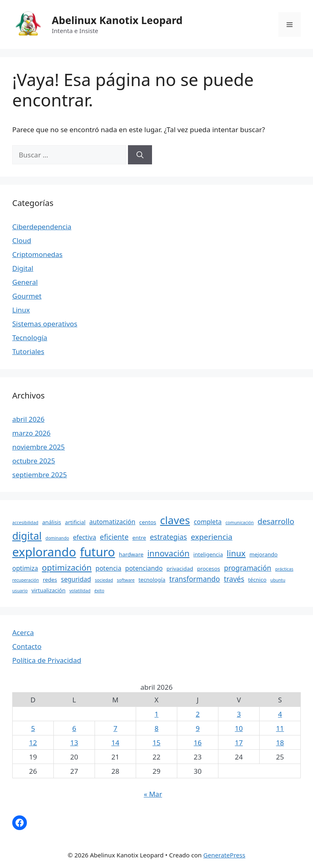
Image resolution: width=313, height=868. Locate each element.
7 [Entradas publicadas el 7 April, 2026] (115, 728)
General (25, 282)
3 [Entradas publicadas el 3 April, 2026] (239, 714)
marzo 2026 (31, 433)
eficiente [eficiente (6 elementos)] (114, 537)
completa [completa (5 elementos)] (208, 522)
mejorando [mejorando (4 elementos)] (263, 554)
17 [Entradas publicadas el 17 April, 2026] (239, 743)
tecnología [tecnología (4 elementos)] (152, 580)
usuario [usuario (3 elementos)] (20, 591)
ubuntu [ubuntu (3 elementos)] (278, 580)
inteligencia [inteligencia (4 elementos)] (208, 554)
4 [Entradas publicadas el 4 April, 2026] (280, 714)
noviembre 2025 (39, 447)
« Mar (153, 794)
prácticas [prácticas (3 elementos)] (284, 569)
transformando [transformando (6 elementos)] (195, 579)
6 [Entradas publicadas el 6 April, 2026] (74, 728)
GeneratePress (224, 855)
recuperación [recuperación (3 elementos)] (26, 580)
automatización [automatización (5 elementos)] (112, 522)
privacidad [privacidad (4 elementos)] (180, 569)
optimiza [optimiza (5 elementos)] (25, 568)
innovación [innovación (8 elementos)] (168, 553)
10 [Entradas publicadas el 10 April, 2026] (239, 728)
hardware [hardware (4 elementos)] (131, 554)
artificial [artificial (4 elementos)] (75, 522)
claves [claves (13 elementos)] (175, 520)
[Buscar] (140, 155)
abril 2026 (28, 419)
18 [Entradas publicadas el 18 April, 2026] (280, 743)
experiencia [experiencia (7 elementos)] (212, 537)
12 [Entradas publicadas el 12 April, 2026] (33, 743)
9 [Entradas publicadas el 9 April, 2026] (198, 728)
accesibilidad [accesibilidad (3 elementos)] (25, 523)
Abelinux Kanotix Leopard (117, 20)
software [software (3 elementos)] (126, 580)
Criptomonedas (37, 254)
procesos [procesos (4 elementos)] (208, 569)
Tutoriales (28, 351)
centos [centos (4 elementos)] (148, 522)
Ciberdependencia (42, 227)
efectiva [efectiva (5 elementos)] (85, 537)
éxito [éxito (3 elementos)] (99, 591)
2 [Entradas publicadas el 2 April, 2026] (198, 714)
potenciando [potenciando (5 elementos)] (144, 568)
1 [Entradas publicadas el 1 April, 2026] (156, 714)
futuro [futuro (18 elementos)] (97, 552)
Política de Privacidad (47, 660)
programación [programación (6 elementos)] (247, 568)
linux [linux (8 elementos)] (236, 553)
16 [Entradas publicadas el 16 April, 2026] (197, 743)
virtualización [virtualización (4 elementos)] (48, 590)
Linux (21, 310)
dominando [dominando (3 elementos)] (57, 538)
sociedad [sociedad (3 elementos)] (104, 580)
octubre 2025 (34, 461)
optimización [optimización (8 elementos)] (67, 567)
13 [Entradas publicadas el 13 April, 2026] (74, 743)
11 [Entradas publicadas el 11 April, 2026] (280, 728)
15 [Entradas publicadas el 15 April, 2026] (156, 743)
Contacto (27, 646)
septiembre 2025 (40, 475)
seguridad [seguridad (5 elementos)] (76, 579)
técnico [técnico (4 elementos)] (257, 580)
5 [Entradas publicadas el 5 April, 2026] (33, 728)
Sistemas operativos (45, 324)
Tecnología (30, 338)
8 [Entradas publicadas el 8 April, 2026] (156, 728)
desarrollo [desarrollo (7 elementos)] (276, 521)
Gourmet (27, 296)
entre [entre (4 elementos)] (139, 538)
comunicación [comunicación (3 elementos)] (239, 523)
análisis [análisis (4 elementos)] (52, 522)
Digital (23, 268)
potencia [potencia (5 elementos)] (108, 568)
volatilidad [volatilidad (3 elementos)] (80, 591)
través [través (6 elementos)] (234, 579)
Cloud (22, 240)
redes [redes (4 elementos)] (50, 580)
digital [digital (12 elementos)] (27, 536)
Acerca (23, 632)
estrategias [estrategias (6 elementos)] (169, 537)
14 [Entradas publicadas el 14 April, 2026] (115, 743)
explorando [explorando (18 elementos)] (44, 552)
